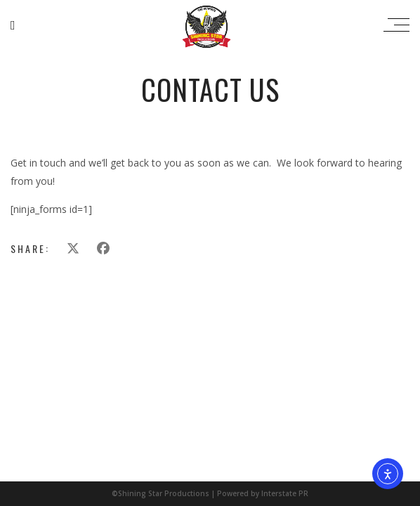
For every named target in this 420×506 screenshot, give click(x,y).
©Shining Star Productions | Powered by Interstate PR (210, 493)
